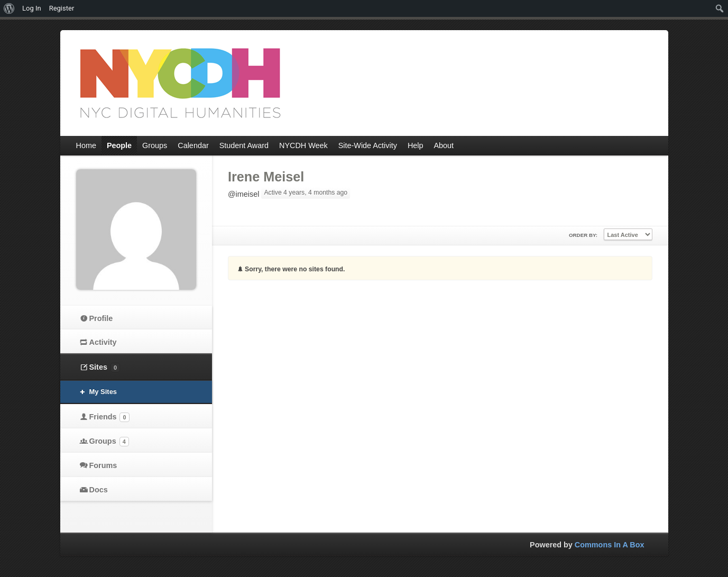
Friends (109, 417)
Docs (99, 490)
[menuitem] (9, 8)
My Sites (103, 392)
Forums (103, 465)
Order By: (583, 235)
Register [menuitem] (62, 8)
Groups (109, 442)
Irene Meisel (266, 177)
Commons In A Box (610, 545)
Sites (105, 368)
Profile (101, 318)
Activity (103, 342)
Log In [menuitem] (32, 8)
